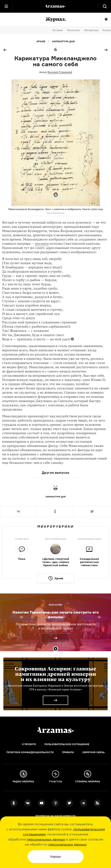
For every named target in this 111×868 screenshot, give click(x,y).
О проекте (29, 744)
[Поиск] (105, 6)
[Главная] (55, 730)
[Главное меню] (6, 6)
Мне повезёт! (106, 19)
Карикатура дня (63, 41)
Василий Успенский (60, 72)
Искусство (74, 30)
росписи (42, 244)
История (58, 30)
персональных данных (46, 839)
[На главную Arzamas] (55, 6)
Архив (41, 41)
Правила (68, 752)
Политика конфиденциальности (30, 752)
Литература (91, 30)
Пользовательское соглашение (67, 744)
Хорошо (55, 857)
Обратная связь (93, 752)
